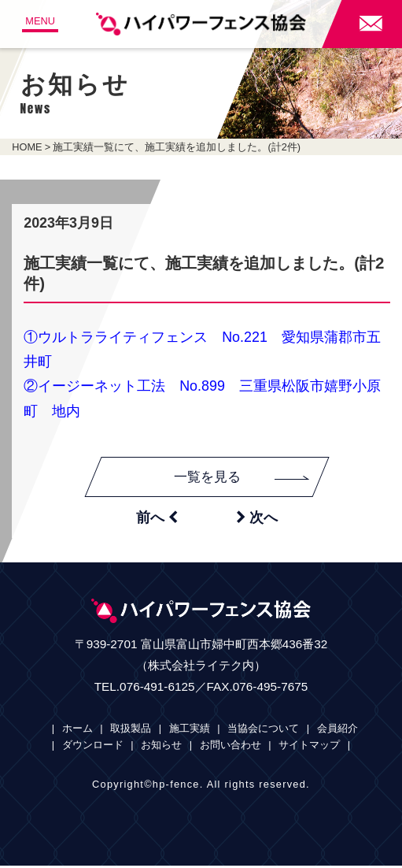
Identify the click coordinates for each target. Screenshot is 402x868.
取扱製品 (131, 730)
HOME (27, 147)
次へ (257, 518)
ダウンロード (93, 746)
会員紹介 (337, 730)
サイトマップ (309, 746)
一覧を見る (243, 477)
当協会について (263, 730)
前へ (157, 518)
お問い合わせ (231, 746)
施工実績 (190, 730)
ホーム (77, 730)
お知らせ (161, 746)
